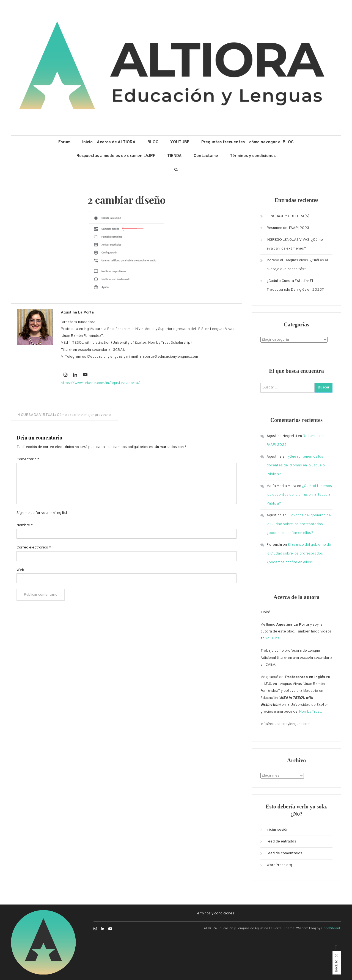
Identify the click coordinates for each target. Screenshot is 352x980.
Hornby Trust (310, 712)
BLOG (153, 142)
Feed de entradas (281, 842)
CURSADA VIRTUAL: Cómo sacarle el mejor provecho (66, 415)
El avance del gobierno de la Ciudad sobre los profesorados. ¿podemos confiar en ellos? (299, 524)
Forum (64, 142)
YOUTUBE (180, 142)
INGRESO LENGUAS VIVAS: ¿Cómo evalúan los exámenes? (295, 244)
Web (20, 570)
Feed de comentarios (284, 853)
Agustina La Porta (77, 313)
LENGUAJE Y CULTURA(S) (288, 216)
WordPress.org (279, 865)
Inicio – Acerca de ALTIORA (109, 142)
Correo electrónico (34, 548)
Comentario (28, 459)
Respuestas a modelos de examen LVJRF (116, 156)
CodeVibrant (331, 928)
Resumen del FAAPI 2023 (288, 228)
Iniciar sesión (277, 830)
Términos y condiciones (253, 156)
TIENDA (174, 156)
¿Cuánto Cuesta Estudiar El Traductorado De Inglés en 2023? (295, 285)
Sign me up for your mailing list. (42, 513)
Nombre (25, 525)
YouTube (272, 638)
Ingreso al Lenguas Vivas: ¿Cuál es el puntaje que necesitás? (297, 265)
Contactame (206, 156)
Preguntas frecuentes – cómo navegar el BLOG (248, 142)
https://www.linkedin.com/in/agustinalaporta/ (100, 383)
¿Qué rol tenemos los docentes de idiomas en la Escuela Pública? (296, 465)
